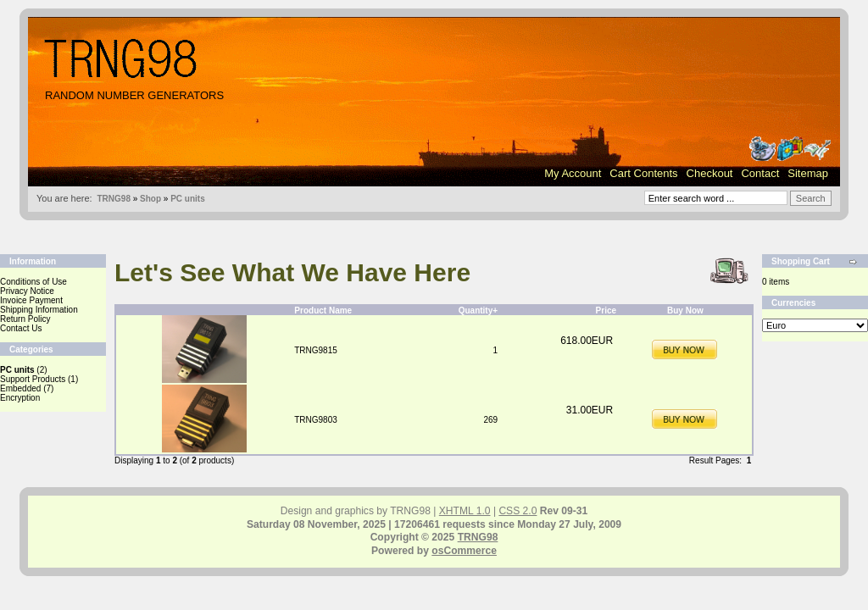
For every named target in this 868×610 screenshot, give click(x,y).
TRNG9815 (316, 350)
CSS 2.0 (517, 511)
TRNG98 (113, 199)
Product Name (323, 311)
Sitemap (808, 173)
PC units (188, 199)
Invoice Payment (31, 300)
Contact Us (21, 328)
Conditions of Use (33, 282)
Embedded (20, 388)
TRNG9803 (316, 420)
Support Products (33, 379)
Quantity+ (478, 311)
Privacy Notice (27, 291)
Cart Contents (643, 173)
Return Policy (25, 319)
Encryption (20, 398)
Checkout (710, 173)
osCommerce (464, 551)
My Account (573, 173)
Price (606, 311)
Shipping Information (39, 310)
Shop (150, 199)
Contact (760, 173)
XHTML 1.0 (465, 511)
